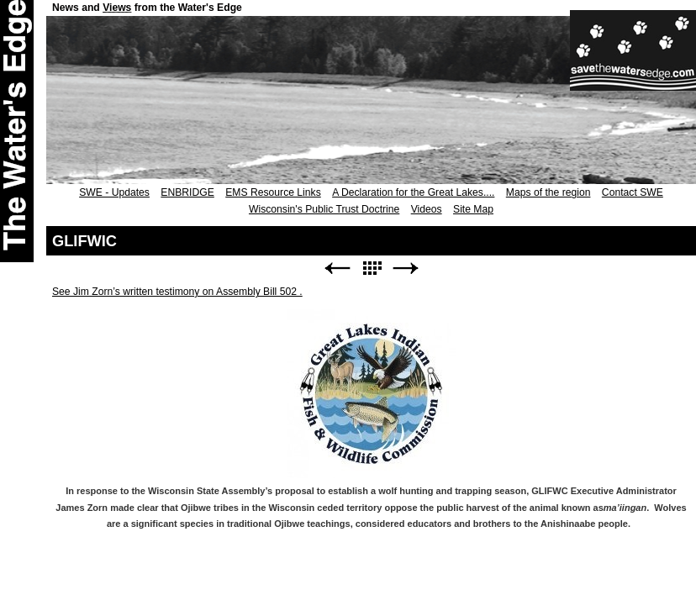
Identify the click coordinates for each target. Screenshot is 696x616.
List (372, 269)
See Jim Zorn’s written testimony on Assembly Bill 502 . (177, 292)
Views (117, 8)
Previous (337, 269)
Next (406, 269)
